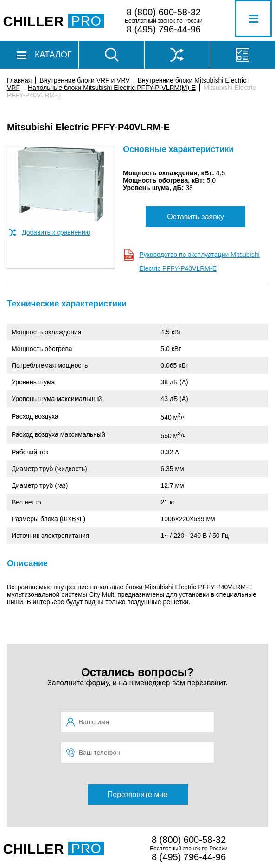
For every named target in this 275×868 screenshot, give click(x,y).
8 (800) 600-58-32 (164, 12)
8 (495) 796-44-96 (164, 29)
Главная (19, 80)
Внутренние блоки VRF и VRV (84, 80)
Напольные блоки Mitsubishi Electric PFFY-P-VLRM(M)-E (112, 88)
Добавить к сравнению (56, 232)
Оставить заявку (195, 217)
